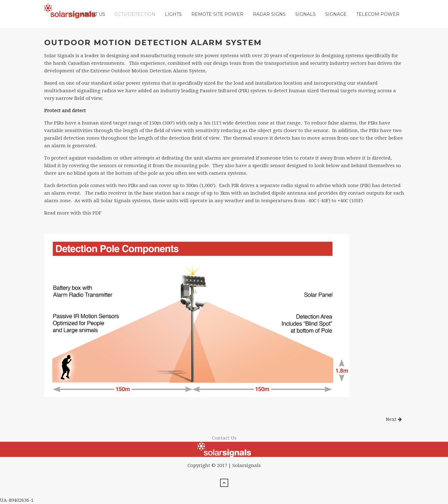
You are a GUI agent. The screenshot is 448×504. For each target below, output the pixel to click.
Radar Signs (269, 14)
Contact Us (224, 438)
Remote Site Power (217, 14)
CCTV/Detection (135, 14)
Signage (336, 14)
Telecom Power (378, 14)
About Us (93, 14)
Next (394, 419)
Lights (173, 14)
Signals (305, 14)
